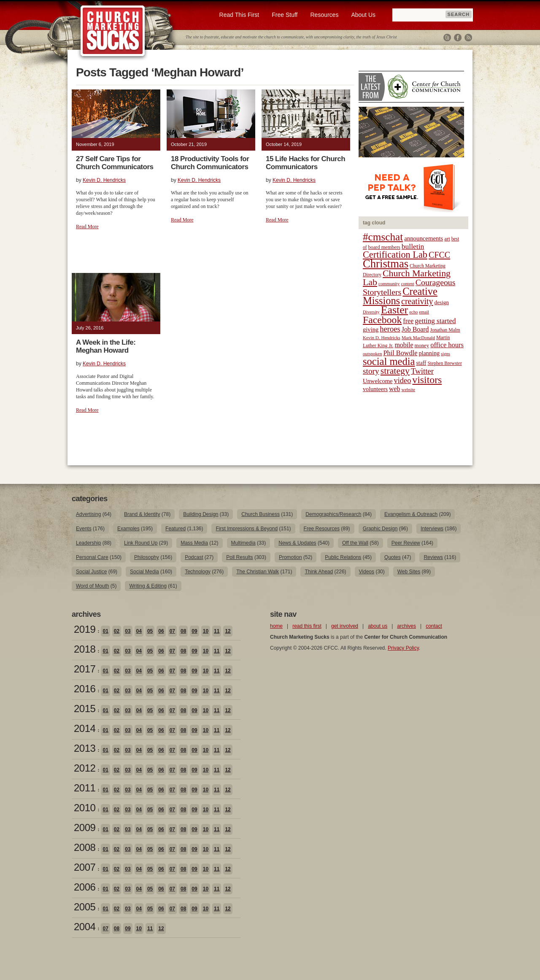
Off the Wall (355, 543)
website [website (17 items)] (409, 390)
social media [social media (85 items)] (389, 361)
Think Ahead (319, 572)
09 (194, 631)
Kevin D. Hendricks (104, 180)
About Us (363, 15)
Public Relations (343, 557)
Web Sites (409, 572)
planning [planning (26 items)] (429, 353)
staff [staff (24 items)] (421, 363)
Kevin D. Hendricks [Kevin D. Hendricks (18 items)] (382, 337)
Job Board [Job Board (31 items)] (415, 329)
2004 (85, 927)
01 (105, 631)
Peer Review (406, 543)
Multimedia (243, 543)
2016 (85, 689)
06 (161, 631)
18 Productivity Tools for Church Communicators (210, 163)
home (276, 626)
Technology (198, 572)
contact (434, 626)
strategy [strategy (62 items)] (395, 371)
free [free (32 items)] (408, 321)
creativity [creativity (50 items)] (417, 301)
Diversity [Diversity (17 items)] (371, 312)
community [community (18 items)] (389, 283)
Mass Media (194, 543)
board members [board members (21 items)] (384, 247)
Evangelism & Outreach (411, 514)
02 (117, 631)
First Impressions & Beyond (247, 529)
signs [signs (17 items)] (445, 354)
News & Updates (297, 543)
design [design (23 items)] (442, 302)
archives (406, 626)
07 (172, 631)
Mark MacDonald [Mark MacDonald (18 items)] (418, 337)
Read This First (239, 15)
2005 (85, 907)
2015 (85, 709)
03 (128, 631)
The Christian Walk (258, 572)
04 (139, 631)
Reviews (433, 557)
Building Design (201, 514)
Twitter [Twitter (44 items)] (422, 371)
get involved (345, 626)
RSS (468, 38)
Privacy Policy (403, 648)
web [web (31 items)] (394, 389)
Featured (175, 529)
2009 (85, 827)
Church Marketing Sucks (113, 31)
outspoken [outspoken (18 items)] (373, 354)
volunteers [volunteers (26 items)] (375, 389)
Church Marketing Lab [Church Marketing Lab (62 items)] (407, 278)
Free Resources (322, 529)
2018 (85, 649)
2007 (85, 867)
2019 (85, 629)
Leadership (88, 543)
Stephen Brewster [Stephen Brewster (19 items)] (444, 363)
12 (228, 631)
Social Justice (91, 572)
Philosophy (147, 557)
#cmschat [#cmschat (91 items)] (383, 237)
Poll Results (239, 557)
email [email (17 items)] (424, 312)
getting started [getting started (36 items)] (435, 321)
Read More (87, 227)
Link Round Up (141, 543)
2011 (85, 788)
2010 (85, 808)
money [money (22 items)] (422, 346)
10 (206, 631)
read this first (307, 626)
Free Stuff (285, 15)
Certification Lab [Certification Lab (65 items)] (395, 255)
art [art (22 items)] (447, 239)
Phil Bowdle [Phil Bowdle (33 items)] (401, 353)
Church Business (261, 514)
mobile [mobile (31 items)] (404, 345)
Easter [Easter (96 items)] (395, 310)
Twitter (447, 38)
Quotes (393, 557)
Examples (128, 529)
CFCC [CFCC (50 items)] (439, 255)
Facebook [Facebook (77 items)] (382, 320)
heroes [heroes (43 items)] (390, 329)
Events (84, 529)
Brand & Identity (142, 514)
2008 (85, 847)
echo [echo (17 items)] (413, 312)
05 (150, 631)
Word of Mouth (92, 586)
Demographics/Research (333, 514)
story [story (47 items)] (371, 371)
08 (183, 631)
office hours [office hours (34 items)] (447, 345)
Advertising (88, 514)
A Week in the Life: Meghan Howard (106, 346)
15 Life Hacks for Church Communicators (305, 163)
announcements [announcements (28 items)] (424, 238)
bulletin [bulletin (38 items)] (413, 246)
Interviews (432, 529)
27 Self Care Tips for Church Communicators (115, 163)
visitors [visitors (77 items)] (427, 380)
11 (217, 631)
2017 (85, 669)
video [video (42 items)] (403, 381)
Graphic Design (380, 529)
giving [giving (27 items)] (371, 329)
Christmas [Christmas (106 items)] (386, 264)
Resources (324, 15)
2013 (85, 748)
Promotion (290, 557)
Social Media (144, 572)
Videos (367, 572)
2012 (85, 768)
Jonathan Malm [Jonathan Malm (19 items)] (445, 330)
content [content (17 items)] (407, 284)
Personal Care (92, 557)
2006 (85, 887)
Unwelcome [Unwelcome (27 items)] (378, 381)
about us (378, 626)
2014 (85, 728)
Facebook (458, 38)
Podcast (194, 557)
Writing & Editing (148, 586)
